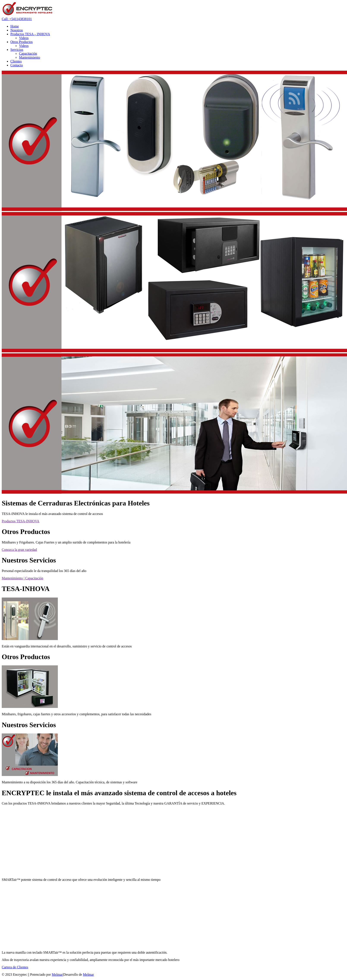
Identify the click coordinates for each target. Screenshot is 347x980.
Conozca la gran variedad (19, 550)
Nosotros (17, 30)
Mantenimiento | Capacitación (22, 578)
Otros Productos (22, 42)
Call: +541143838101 (17, 19)
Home (15, 26)
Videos (24, 38)
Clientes (16, 61)
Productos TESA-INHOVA (21, 521)
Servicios (17, 50)
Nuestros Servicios (29, 725)
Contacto (17, 65)
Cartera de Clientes (15, 967)
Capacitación (28, 53)
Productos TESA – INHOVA (30, 34)
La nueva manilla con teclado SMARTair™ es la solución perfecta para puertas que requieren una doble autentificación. (85, 952)
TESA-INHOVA (26, 589)
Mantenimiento (30, 57)
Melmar (57, 974)
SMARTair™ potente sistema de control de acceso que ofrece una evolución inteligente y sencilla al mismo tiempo (81, 880)
